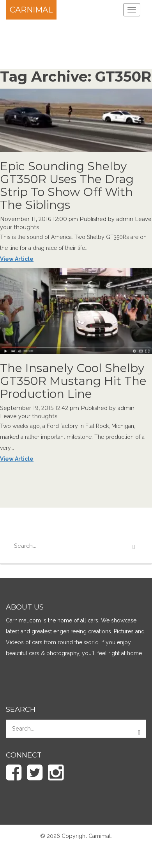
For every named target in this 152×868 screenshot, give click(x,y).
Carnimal (31, 10)
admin (125, 219)
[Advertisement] (62, 39)
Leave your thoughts (29, 416)
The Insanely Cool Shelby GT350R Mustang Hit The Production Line (73, 381)
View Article (17, 259)
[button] (135, 547)
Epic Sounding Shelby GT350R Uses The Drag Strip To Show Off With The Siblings (67, 185)
